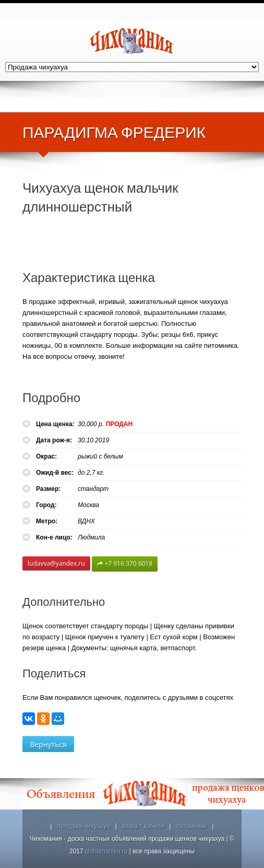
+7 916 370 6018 (125, 564)
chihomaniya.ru (106, 851)
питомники (192, 826)
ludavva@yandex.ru (56, 563)
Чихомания (132, 41)
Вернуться (48, 744)
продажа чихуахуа (84, 826)
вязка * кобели (143, 826)
